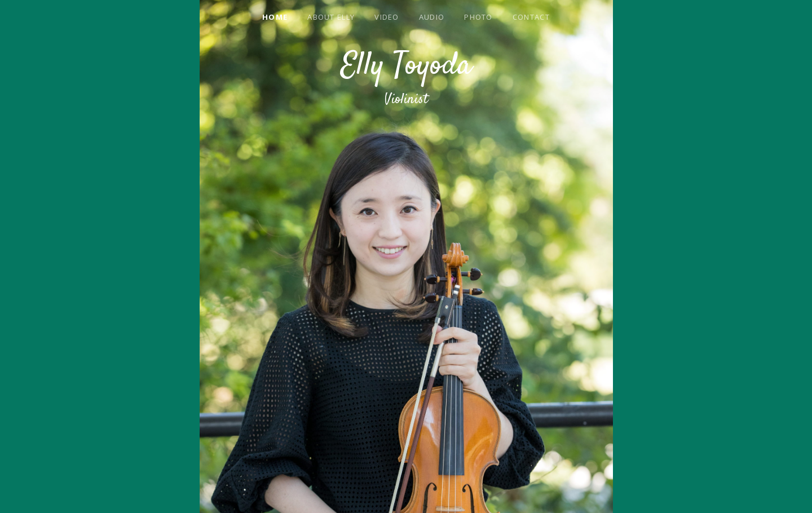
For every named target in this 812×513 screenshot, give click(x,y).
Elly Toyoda (406, 67)
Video (387, 17)
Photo (478, 17)
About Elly (331, 17)
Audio (432, 17)
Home (275, 17)
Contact (531, 17)
